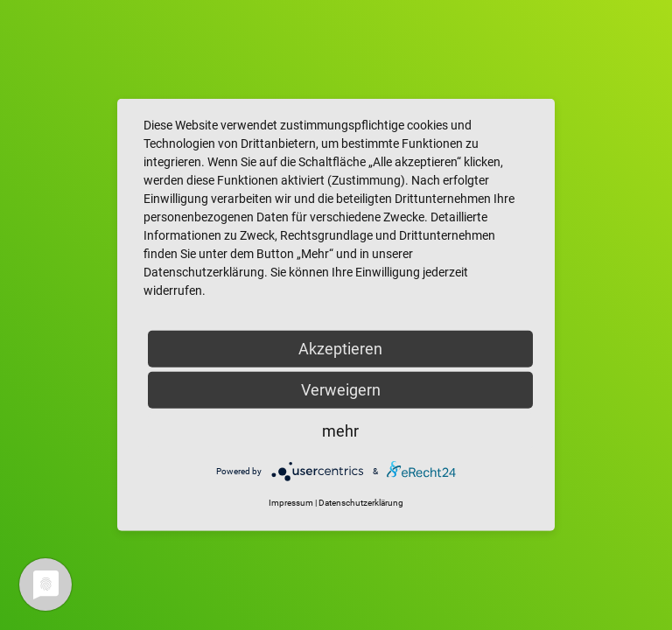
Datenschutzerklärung (361, 503)
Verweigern (341, 390)
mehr (340, 431)
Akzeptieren (340, 349)
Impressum (291, 503)
